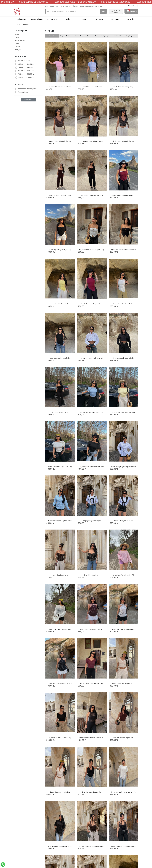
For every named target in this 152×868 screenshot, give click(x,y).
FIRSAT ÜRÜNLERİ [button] (37, 19)
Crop (17, 35)
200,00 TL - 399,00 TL (26, 64)
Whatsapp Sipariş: (91, 6)
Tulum (18, 47)
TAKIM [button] (84, 19)
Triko (17, 38)
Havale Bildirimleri (66, 6)
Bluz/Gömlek (20, 41)
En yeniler (52, 36)
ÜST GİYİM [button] (115, 19)
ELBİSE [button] (68, 19)
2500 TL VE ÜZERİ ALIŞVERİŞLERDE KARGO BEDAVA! (85, 2)
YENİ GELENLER (22, 19)
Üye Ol (116, 12)
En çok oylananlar (132, 36)
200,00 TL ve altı (24, 61)
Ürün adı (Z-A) (92, 36)
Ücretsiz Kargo (24, 92)
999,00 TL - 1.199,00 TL (26, 77)
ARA (103, 11)
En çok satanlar (65, 36)
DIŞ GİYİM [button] (99, 19)
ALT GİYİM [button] (131, 19)
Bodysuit (18, 50)
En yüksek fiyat (118, 36)
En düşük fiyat (105, 36)
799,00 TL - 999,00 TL (26, 74)
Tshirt (17, 44)
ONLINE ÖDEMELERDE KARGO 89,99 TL (44, 2)
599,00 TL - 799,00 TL (26, 71)
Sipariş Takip (54, 6)
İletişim (76, 6)
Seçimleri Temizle (28, 100)
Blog (47, 6)
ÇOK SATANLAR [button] (53, 19)
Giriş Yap (117, 10)
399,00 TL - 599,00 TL (26, 67)
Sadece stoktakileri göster (28, 89)
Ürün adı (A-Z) (79, 36)
